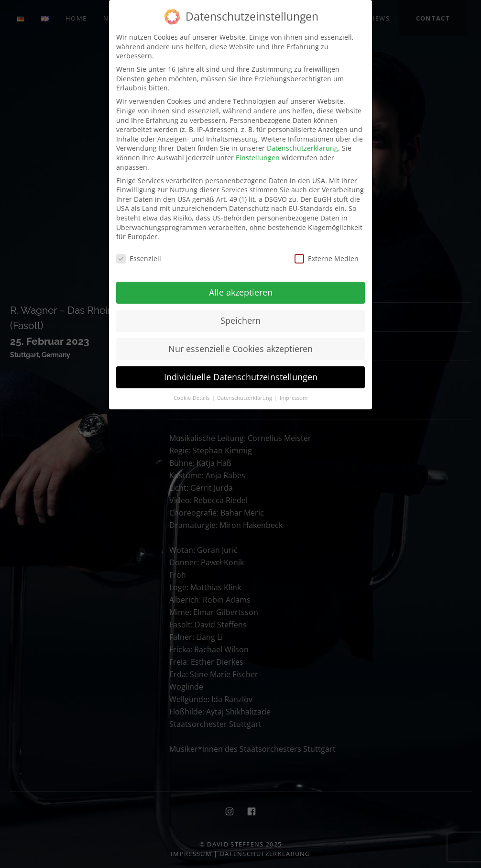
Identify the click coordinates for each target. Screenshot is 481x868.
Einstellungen (258, 158)
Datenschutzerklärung (302, 148)
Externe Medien (327, 258)
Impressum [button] (294, 398)
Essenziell (139, 258)
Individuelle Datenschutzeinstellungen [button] (241, 377)
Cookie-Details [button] (192, 398)
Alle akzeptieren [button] (241, 292)
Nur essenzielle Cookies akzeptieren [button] (240, 349)
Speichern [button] (240, 320)
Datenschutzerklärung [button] (245, 398)
